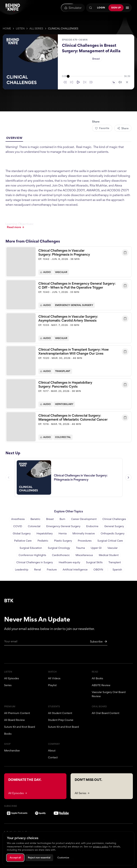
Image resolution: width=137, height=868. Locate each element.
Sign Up (116, 8)
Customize (63, 858)
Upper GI (96, 548)
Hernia (63, 533)
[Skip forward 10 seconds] (85, 82)
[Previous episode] (9, 479)
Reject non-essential (39, 858)
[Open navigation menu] (127, 8)
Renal (38, 570)
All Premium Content (17, 713)
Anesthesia (18, 519)
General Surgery (114, 526)
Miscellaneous (84, 555)
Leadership (22, 570)
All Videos (54, 678)
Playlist (52, 685)
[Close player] (127, 82)
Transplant (63, 373)
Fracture (52, 570)
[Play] (78, 82)
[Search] (91, 8)
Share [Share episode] (123, 128)
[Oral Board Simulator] (73, 8)
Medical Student (109, 555)
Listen (20, 28)
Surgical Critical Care (110, 541)
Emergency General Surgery (74, 307)
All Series (36, 28)
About (52, 751)
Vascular (61, 274)
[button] (68, 263)
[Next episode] (128, 479)
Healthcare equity (69, 562)
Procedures (85, 541)
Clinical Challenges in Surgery (35, 562)
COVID (18, 526)
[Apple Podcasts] (17, 813)
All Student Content (60, 713)
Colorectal (63, 439)
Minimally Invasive (84, 533)
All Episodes (12, 678)
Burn (62, 519)
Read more (16, 227)
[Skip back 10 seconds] (72, 82)
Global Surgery (22, 533)
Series (8, 685)
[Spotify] (41, 813)
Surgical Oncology (59, 548)
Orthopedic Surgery (113, 533)
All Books (97, 678)
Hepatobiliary (64, 406)
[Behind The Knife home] (13, 8)
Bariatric (35, 519)
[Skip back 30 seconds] (65, 82)
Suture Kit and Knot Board (20, 727)
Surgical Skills (94, 562)
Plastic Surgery (63, 541)
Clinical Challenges (63, 28)
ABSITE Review (101, 685)
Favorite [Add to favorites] (102, 128)
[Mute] (120, 82)
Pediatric (43, 541)
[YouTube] (61, 813)
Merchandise (12, 751)
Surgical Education (31, 548)
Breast (96, 59)
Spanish (117, 570)
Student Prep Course (61, 720)
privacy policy (101, 847)
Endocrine (92, 526)
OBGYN (98, 570)
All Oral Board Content (106, 713)
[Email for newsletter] (56, 642)
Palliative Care (23, 541)
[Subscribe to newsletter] (99, 641)
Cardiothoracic (61, 555)
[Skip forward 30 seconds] (91, 82)
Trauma (80, 548)
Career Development (84, 519)
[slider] (95, 76)
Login (101, 8)
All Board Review (14, 720)
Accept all (15, 858)
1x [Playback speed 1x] (114, 82)
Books (8, 734)
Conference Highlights (32, 555)
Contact (53, 757)
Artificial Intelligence (75, 570)
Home (7, 28)
